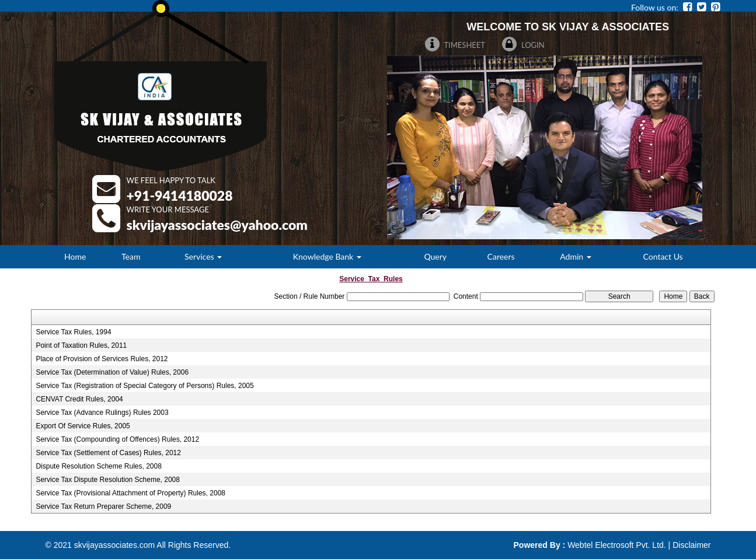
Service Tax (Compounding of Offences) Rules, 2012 (117, 439)
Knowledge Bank (327, 256)
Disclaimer (691, 545)
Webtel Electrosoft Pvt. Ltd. (617, 545)
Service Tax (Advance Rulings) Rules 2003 (102, 413)
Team (131, 256)
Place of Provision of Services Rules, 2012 (102, 359)
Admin (575, 256)
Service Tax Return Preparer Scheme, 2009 (103, 506)
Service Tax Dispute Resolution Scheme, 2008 (108, 480)
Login (523, 45)
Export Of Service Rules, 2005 (83, 426)
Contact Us (663, 256)
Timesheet (455, 45)
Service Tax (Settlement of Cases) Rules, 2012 (108, 453)
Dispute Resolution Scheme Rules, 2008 (98, 466)
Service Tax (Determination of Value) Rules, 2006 (112, 372)
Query (435, 256)
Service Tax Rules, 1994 (73, 332)
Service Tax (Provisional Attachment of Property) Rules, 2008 (130, 493)
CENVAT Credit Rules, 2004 (79, 399)
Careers (501, 256)
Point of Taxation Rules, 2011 (81, 345)
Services (203, 256)
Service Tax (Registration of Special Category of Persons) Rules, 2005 (144, 386)
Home (75, 256)
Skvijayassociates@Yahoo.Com (217, 225)
